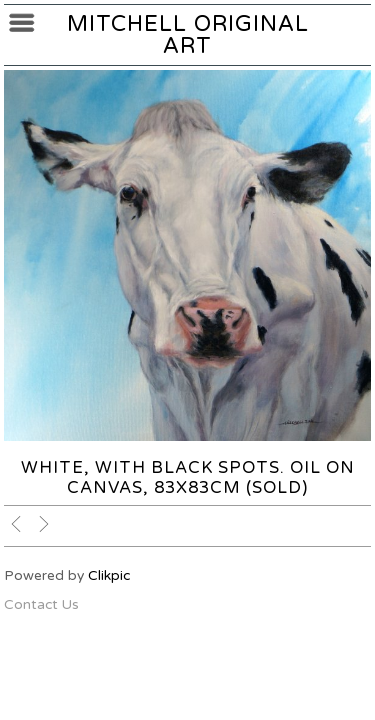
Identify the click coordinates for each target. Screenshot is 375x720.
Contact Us (41, 604)
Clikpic (109, 575)
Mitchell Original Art (188, 35)
